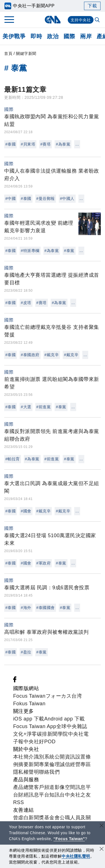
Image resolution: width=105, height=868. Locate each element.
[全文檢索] (98, 20)
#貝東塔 (28, 144)
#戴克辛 (52, 355)
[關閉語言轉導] (102, 826)
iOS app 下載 (29, 719)
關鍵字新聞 (26, 53)
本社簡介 (24, 757)
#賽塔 (46, 144)
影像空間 (65, 787)
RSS (19, 802)
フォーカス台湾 (64, 696)
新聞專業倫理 (44, 764)
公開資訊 (65, 757)
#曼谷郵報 (46, 198)
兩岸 (86, 36)
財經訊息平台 (34, 795)
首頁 (8, 53)
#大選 (26, 407)
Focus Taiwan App (35, 726)
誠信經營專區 (75, 764)
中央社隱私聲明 (76, 856)
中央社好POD (40, 742)
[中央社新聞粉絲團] (15, 681)
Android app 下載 (65, 719)
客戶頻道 (44, 787)
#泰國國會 (46, 608)
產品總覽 (24, 787)
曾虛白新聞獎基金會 (37, 818)
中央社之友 (78, 795)
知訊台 (57, 795)
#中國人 (67, 198)
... (77, 144)
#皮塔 (26, 303)
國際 (69, 36)
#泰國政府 (30, 355)
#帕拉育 (13, 459)
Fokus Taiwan (29, 704)
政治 (53, 36)
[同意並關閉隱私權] (102, 850)
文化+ (20, 734)
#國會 (26, 511)
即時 (36, 36)
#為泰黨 (63, 144)
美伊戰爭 (14, 36)
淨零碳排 (37, 734)
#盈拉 (26, 652)
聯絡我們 (49, 772)
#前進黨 (44, 407)
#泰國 (11, 144)
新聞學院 (58, 734)
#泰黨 (69, 251)
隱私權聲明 (26, 772)
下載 (92, 6)
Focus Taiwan (29, 696)
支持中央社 (81, 20)
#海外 (26, 608)
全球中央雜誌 (72, 726)
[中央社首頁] (53, 20)
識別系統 (44, 757)
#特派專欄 (30, 251)
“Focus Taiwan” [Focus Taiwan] (69, 839)
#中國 (11, 198)
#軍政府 (44, 563)
